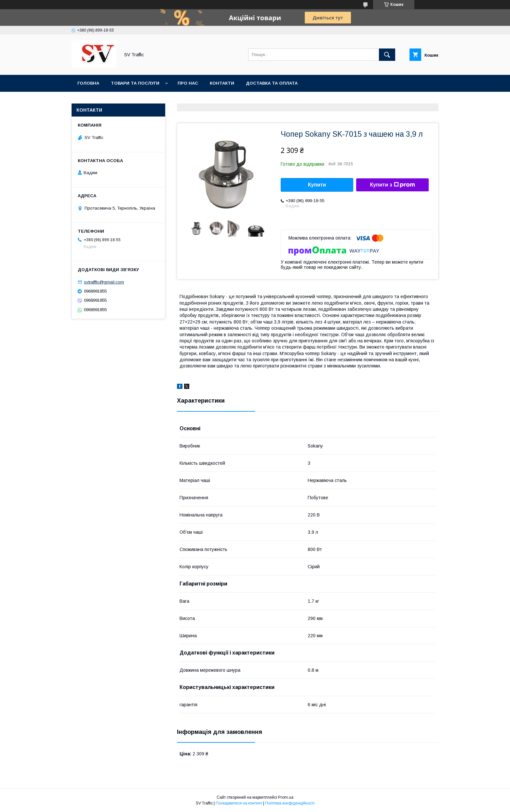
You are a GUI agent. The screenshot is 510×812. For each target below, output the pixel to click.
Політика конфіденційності (290, 803)
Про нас (188, 83)
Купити (317, 185)
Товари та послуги (135, 83)
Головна (88, 83)
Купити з (392, 185)
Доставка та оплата (272, 83)
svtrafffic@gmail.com (104, 282)
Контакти (222, 83)
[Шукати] (387, 55)
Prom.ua (286, 797)
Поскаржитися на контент (239, 803)
